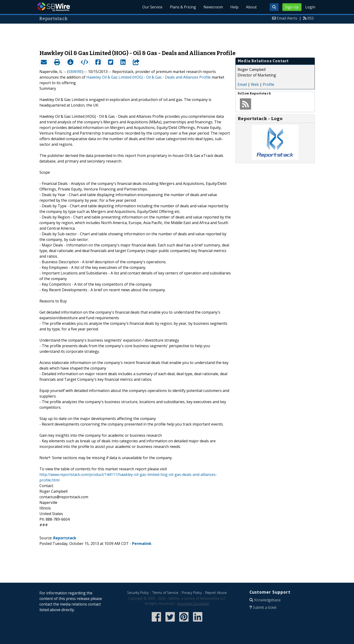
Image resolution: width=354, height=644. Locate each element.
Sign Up (292, 7)
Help (234, 7)
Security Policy (138, 593)
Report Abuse (216, 593)
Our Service (152, 7)
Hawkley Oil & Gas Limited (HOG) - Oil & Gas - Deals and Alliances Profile (149, 77)
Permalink (142, 544)
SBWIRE (75, 72)
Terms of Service (165, 593)
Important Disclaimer (193, 604)
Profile (268, 84)
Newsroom (213, 7)
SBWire (54, 7)
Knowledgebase (267, 600)
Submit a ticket (265, 607)
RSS (311, 18)
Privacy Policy (192, 593)
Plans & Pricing (183, 7)
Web (255, 84)
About (251, 7)
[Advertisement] (177, 35)
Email (242, 84)
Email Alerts (287, 18)
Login (310, 7)
